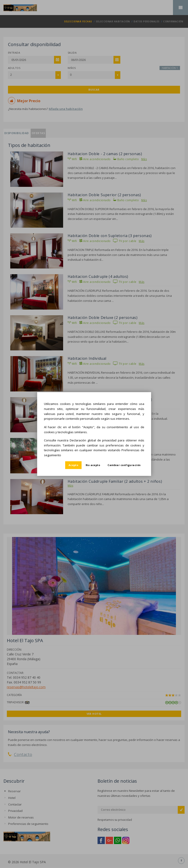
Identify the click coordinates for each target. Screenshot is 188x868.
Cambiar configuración (124, 465)
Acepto (73, 465)
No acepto (93, 465)
